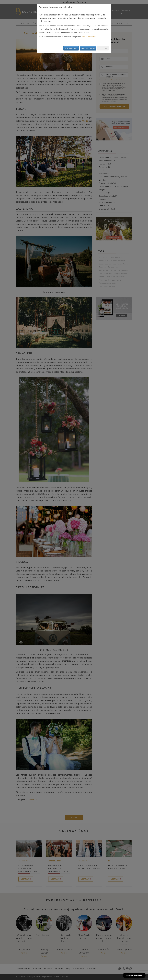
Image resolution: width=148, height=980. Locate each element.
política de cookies (89, 37)
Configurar (103, 48)
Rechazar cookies (88, 48)
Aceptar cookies (71, 48)
